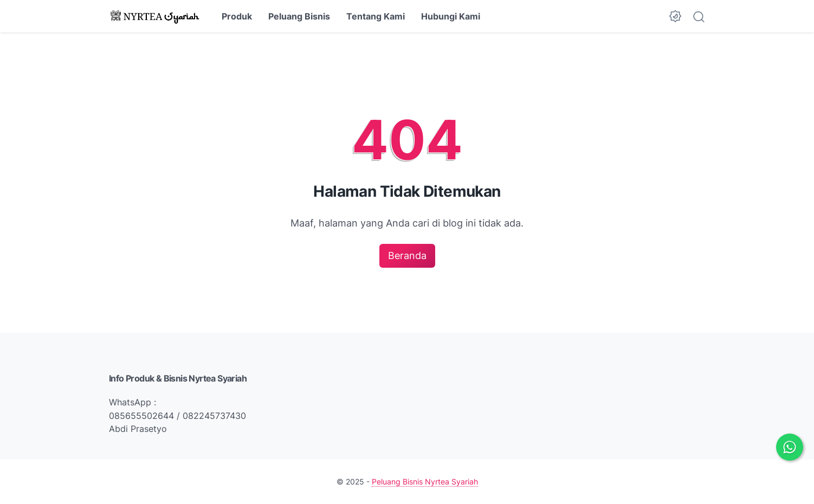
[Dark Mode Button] (675, 16)
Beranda (407, 256)
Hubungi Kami (451, 16)
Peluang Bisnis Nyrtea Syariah (425, 482)
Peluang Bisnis (299, 16)
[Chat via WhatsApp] (790, 447)
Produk (237, 16)
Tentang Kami (376, 16)
